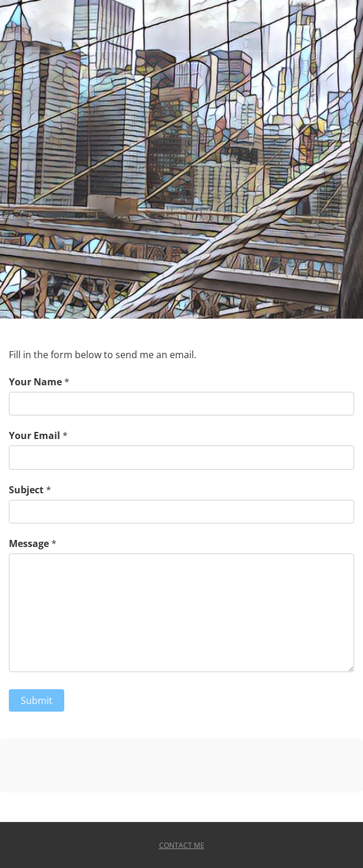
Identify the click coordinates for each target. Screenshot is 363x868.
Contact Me (182, 845)
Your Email (34, 435)
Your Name (35, 382)
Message (29, 543)
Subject (26, 490)
